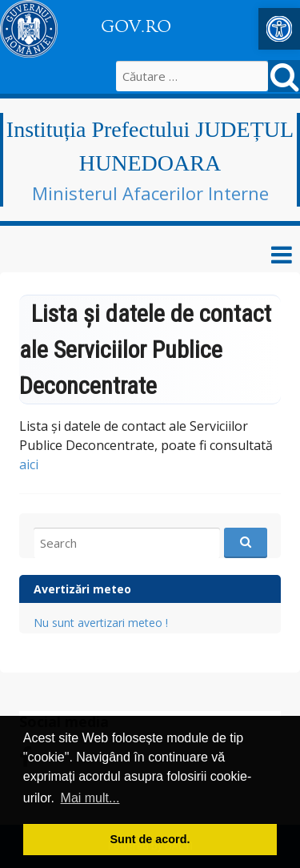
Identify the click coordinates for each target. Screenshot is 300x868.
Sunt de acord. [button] (150, 839)
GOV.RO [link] (136, 26)
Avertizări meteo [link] (82, 589)
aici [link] (29, 464)
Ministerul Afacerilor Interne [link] (150, 193)
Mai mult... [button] (90, 798)
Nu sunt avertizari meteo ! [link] (101, 623)
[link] (279, 29)
